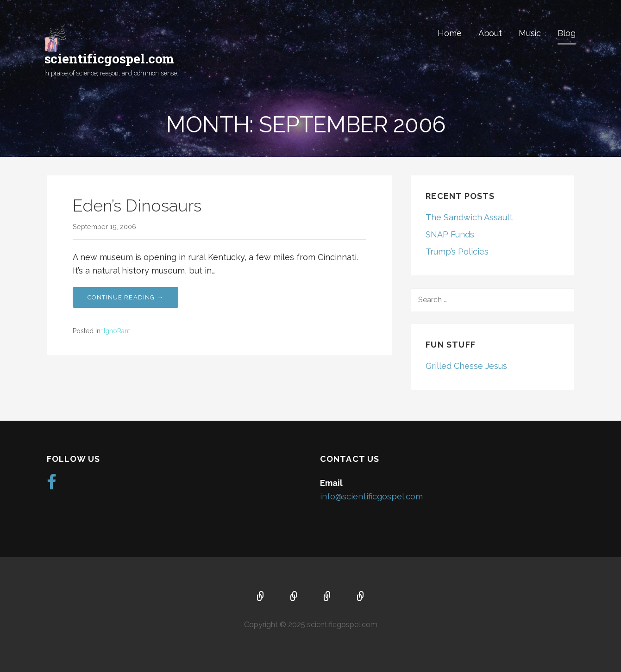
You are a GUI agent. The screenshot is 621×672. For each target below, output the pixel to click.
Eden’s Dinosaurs (137, 205)
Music (530, 33)
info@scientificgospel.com (371, 496)
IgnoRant (117, 331)
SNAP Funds (450, 234)
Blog (566, 33)
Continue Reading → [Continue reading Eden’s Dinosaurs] (126, 297)
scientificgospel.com (110, 59)
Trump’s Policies (457, 252)
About (490, 33)
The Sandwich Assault (469, 217)
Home (449, 33)
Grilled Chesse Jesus (466, 366)
